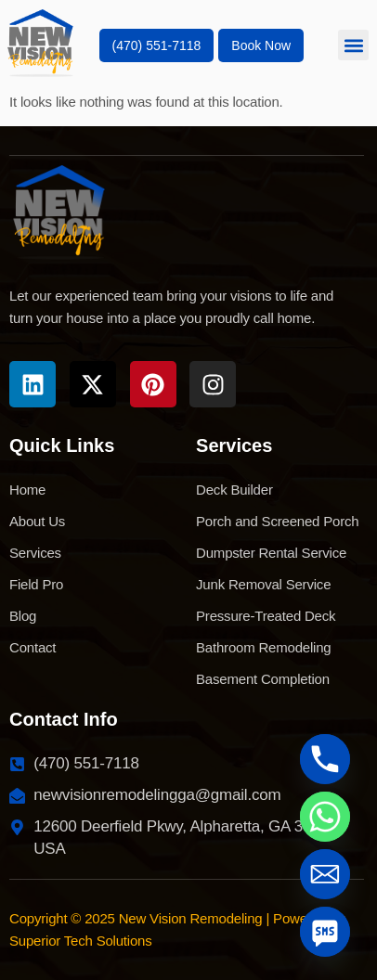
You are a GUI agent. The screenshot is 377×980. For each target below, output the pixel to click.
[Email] (325, 874)
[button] (353, 45)
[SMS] (325, 932)
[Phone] (325, 759)
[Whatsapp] (325, 817)
